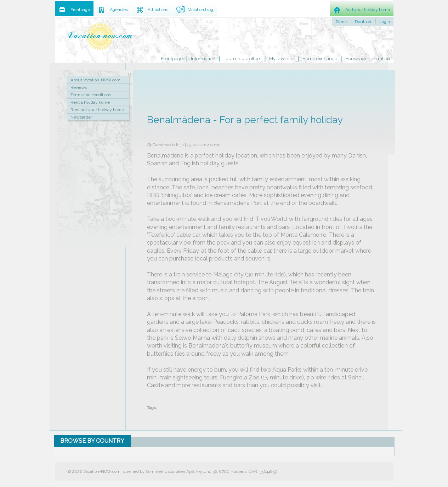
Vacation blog (201, 10)
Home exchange (320, 59)
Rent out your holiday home (97, 110)
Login (385, 22)
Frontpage (172, 59)
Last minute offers (242, 59)
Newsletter (81, 117)
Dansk (342, 22)
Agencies (119, 10)
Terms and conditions (91, 95)
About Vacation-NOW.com (95, 80)
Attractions (158, 10)
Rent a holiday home (90, 102)
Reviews (79, 87)
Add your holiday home (368, 10)
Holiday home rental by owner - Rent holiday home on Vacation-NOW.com (100, 36)
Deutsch (363, 22)
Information (203, 59)
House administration (368, 59)
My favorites (282, 59)
